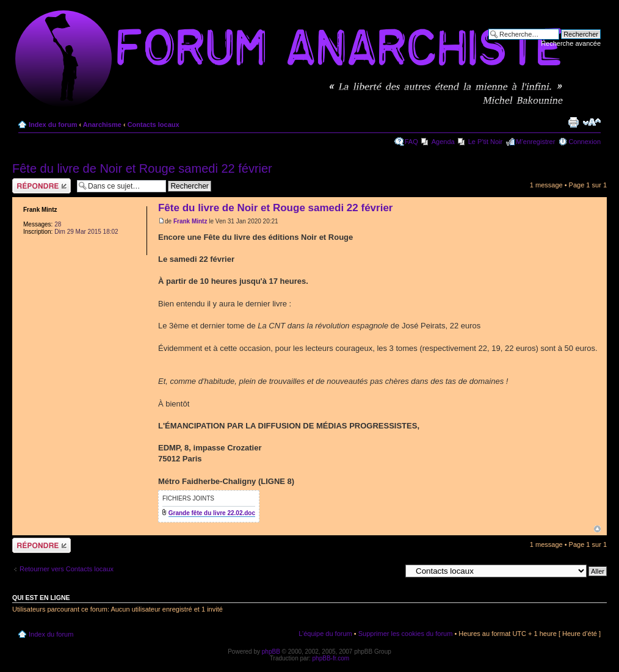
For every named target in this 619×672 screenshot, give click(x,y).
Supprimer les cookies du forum (406, 634)
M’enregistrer (535, 142)
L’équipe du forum (325, 634)
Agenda (443, 142)
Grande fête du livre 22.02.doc (212, 513)
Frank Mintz (190, 221)
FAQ (411, 142)
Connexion (585, 142)
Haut (597, 529)
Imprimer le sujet (573, 122)
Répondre (42, 186)
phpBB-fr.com (331, 658)
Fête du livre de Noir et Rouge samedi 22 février (142, 168)
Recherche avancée (571, 43)
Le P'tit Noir (486, 142)
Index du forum (53, 125)
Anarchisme (102, 125)
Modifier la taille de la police (592, 122)
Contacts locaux (154, 125)
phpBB (271, 652)
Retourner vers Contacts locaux (67, 569)
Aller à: (390, 571)
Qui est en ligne (41, 598)
